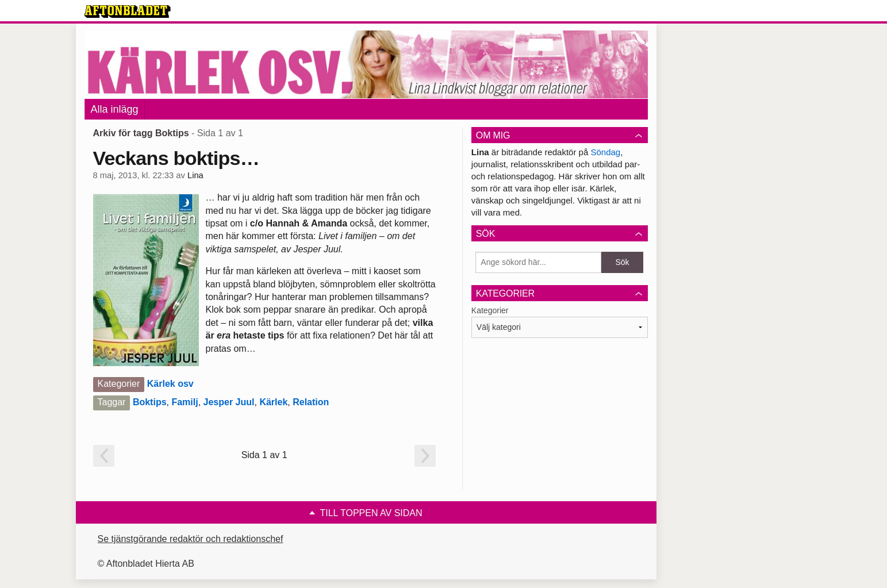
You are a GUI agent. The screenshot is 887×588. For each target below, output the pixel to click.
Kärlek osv (170, 384)
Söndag (605, 152)
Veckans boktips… (176, 158)
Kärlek (273, 402)
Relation (311, 402)
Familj (185, 402)
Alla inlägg (115, 109)
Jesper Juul (229, 402)
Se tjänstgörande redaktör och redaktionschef (191, 539)
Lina (195, 175)
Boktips (150, 402)
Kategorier (490, 310)
